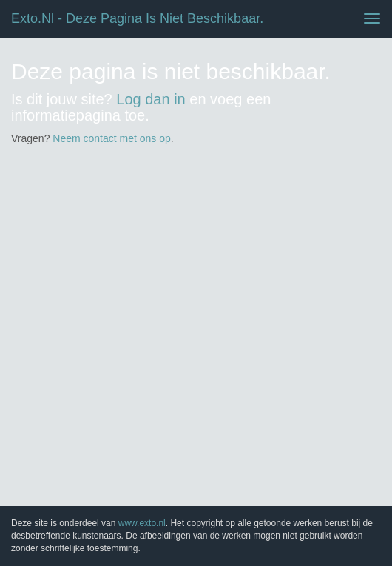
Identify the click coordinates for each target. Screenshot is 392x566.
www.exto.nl (142, 523)
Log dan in (151, 99)
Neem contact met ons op (112, 138)
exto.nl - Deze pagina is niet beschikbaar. (137, 18)
